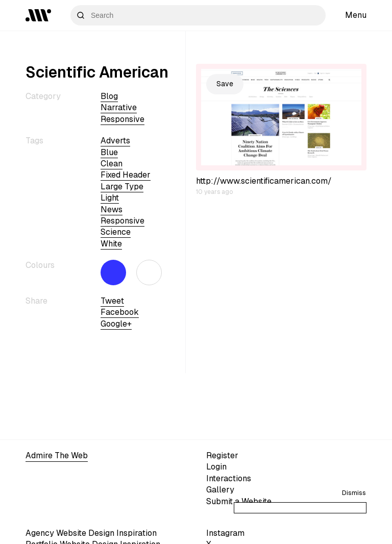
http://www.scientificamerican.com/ (264, 181)
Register (222, 455)
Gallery (220, 490)
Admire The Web (57, 455)
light (110, 198)
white (111, 244)
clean (112, 164)
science (116, 232)
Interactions (229, 478)
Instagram (225, 533)
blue (109, 152)
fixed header (126, 175)
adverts (115, 141)
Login (216, 467)
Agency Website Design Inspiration (91, 533)
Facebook (120, 312)
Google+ (116, 324)
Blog (109, 96)
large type (122, 187)
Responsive (122, 119)
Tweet (112, 301)
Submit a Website (239, 501)
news (112, 209)
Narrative (119, 107)
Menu (356, 15)
